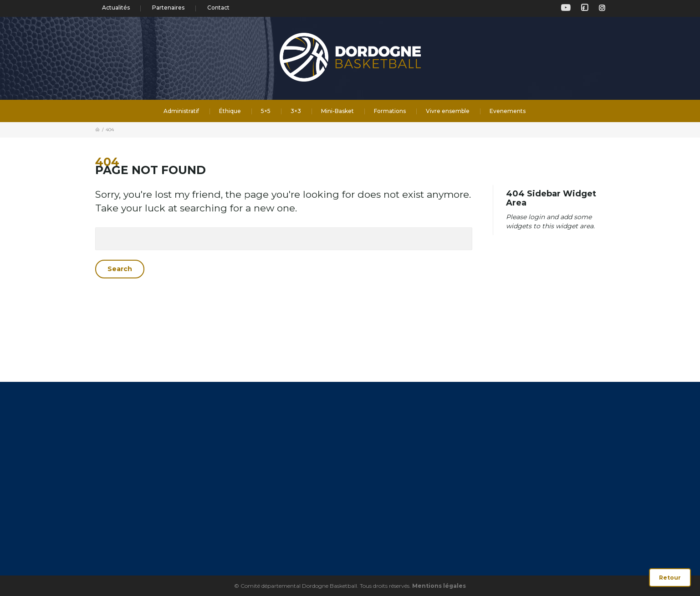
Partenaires (168, 8)
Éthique (230, 111)
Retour (670, 578)
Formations (390, 111)
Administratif (181, 111)
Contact (218, 8)
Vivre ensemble (448, 111)
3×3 (296, 111)
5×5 (266, 111)
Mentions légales (439, 586)
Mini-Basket (337, 111)
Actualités (116, 8)
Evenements (508, 111)
